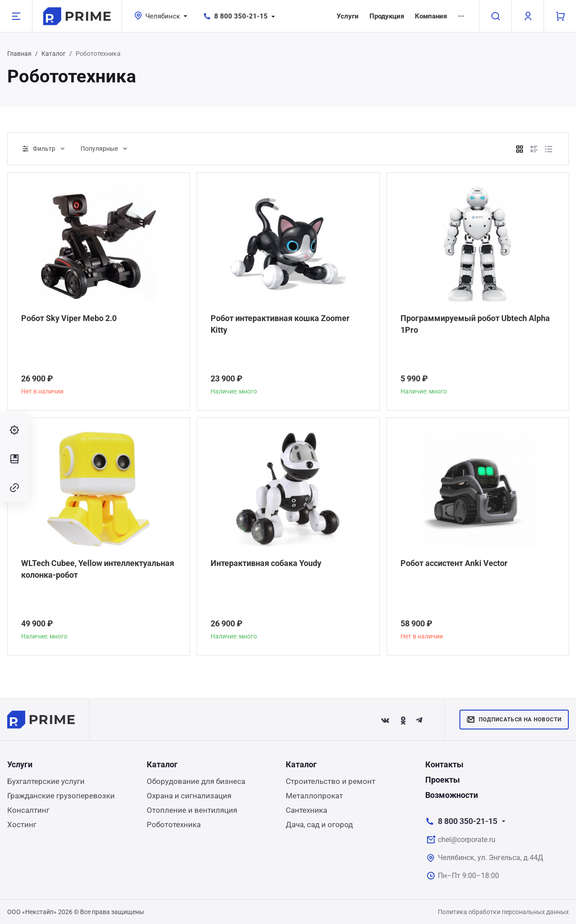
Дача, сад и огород (319, 824)
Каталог (54, 54)
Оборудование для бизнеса (196, 781)
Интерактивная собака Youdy (266, 563)
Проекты (443, 780)
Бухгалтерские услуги (46, 781)
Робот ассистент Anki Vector (454, 563)
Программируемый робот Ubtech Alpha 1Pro (475, 324)
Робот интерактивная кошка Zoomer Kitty (280, 324)
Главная (19, 54)
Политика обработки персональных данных (503, 912)
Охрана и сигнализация (189, 796)
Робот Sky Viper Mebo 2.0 (69, 318)
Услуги (348, 16)
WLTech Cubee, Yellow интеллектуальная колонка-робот (98, 569)
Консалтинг (28, 810)
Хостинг (22, 824)
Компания (431, 16)
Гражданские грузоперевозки (61, 796)
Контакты (444, 764)
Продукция (387, 16)
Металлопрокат (314, 796)
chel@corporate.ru (467, 840)
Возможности (452, 795)
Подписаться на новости (514, 720)
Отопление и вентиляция (192, 810)
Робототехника (174, 824)
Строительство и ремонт (331, 781)
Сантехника (306, 810)
